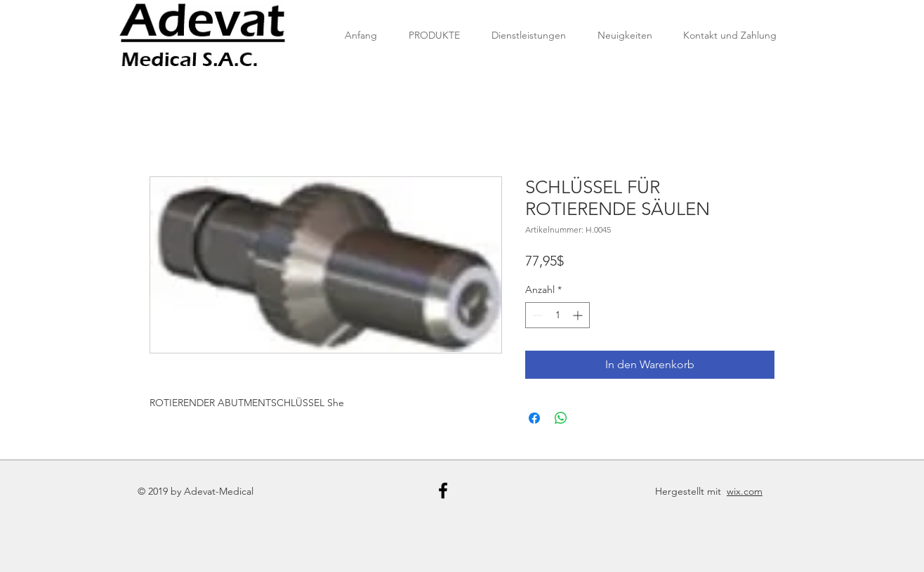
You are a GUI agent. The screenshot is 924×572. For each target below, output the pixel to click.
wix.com (745, 491)
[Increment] (579, 315)
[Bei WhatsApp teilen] (561, 418)
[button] (434, 35)
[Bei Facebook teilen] (534, 418)
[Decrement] (536, 315)
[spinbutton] (557, 315)
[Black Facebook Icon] (443, 490)
